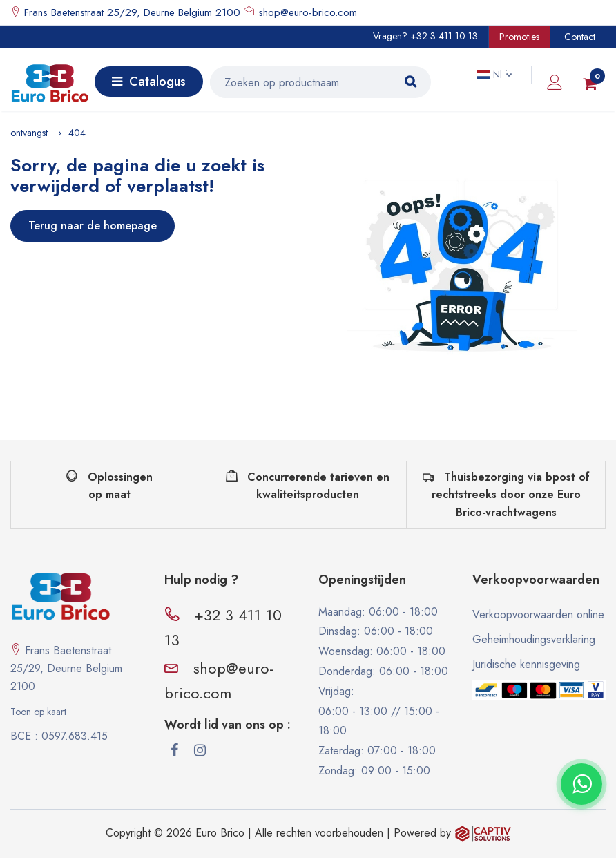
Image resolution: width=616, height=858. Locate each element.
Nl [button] (491, 75)
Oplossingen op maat (109, 486)
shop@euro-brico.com (308, 12)
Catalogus (149, 82)
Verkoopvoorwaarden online (538, 614)
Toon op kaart (38, 712)
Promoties (519, 37)
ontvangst (29, 133)
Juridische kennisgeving (526, 664)
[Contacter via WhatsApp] (581, 784)
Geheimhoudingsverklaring (534, 639)
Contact (580, 37)
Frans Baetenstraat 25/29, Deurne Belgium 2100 (131, 12)
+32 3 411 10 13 (444, 36)
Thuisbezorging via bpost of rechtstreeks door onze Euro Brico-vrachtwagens (506, 495)
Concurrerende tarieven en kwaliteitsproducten (308, 486)
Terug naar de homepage (93, 226)
